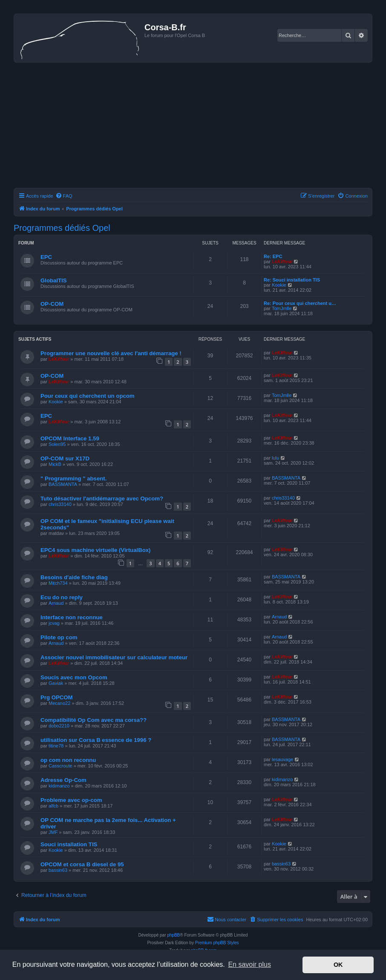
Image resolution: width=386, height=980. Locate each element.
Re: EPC (273, 256)
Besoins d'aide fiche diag (74, 577)
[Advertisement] (193, 126)
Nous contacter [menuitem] (227, 919)
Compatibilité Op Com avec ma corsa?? (94, 720)
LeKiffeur (282, 262)
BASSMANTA (63, 484)
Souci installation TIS (69, 844)
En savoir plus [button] (249, 964)
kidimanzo (59, 786)
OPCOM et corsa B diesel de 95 (82, 864)
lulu (275, 458)
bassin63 (58, 870)
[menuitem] (64, 196)
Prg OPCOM (56, 697)
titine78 (56, 746)
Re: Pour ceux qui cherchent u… (300, 303)
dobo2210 (59, 726)
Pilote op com (59, 637)
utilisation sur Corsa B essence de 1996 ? (96, 740)
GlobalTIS (54, 280)
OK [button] (338, 965)
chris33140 (60, 504)
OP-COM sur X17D (65, 458)
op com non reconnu (68, 760)
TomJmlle (282, 308)
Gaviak (56, 683)
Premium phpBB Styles (217, 943)
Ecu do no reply (62, 597)
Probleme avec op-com (71, 800)
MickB (55, 464)
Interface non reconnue (72, 617)
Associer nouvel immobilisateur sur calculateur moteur (114, 657)
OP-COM (52, 304)
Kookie (279, 285)
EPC (46, 257)
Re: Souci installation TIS (292, 280)
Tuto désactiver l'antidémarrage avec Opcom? (102, 499)
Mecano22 (59, 703)
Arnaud (56, 603)
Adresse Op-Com (63, 780)
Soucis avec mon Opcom (74, 677)
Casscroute (60, 766)
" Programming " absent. (73, 479)
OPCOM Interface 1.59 (70, 438)
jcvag (54, 623)
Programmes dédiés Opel (62, 228)
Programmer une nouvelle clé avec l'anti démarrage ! (111, 353)
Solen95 (57, 444)
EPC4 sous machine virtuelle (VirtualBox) (95, 550)
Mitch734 (58, 583)
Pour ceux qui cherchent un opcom (88, 396)
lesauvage (282, 759)
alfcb (53, 806)
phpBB (173, 935)
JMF (53, 832)
